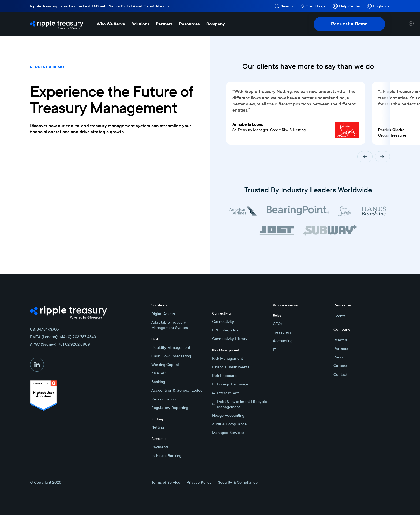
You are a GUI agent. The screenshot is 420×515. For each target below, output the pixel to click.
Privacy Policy (199, 482)
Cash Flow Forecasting (171, 356)
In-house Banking (166, 456)
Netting (158, 427)
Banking (158, 382)
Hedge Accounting (228, 415)
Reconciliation (164, 399)
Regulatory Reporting (170, 408)
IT (275, 350)
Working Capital (165, 365)
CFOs (278, 324)
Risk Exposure (224, 376)
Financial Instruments (231, 367)
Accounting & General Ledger (178, 390)
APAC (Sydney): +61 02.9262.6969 (60, 344)
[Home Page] (57, 24)
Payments (160, 447)
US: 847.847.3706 (44, 329)
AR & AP (158, 373)
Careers (340, 366)
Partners (341, 349)
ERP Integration (226, 330)
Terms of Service (166, 482)
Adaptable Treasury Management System (170, 325)
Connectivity (223, 321)
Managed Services (228, 433)
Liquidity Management (171, 347)
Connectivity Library (230, 339)
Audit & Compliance (229, 424)
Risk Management (228, 358)
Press (338, 357)
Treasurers (282, 332)
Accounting (283, 341)
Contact (340, 374)
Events (340, 316)
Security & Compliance (238, 482)
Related (340, 340)
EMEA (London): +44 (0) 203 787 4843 (63, 337)
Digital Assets (163, 314)
